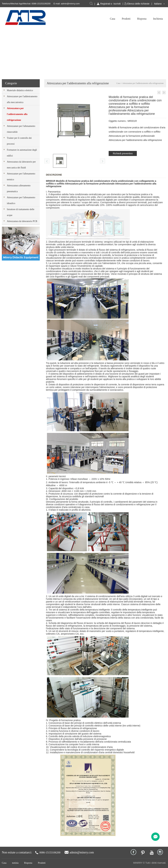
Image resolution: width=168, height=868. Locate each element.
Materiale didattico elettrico (20, 90)
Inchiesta (158, 19)
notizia (15, 863)
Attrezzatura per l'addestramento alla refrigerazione (17, 114)
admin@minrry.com (70, 4)
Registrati (105, 4)
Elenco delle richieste (138, 4)
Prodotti (126, 19)
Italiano (158, 4)
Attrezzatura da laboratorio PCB (22, 221)
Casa (112, 19)
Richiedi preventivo (123, 153)
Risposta (142, 19)
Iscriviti (117, 4)
